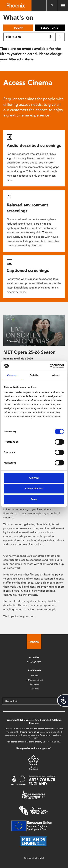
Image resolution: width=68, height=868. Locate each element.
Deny (34, 499)
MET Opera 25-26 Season (29, 352)
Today (18, 28)
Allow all (34, 478)
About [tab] (56, 375)
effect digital (38, 858)
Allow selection (34, 488)
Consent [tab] (12, 375)
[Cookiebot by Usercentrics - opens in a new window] (50, 366)
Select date (50, 28)
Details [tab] (34, 375)
